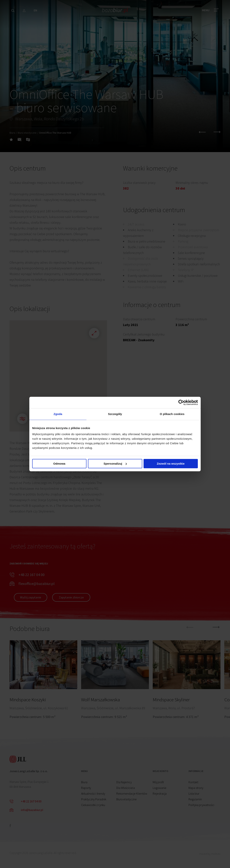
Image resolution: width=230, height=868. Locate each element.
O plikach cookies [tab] (172, 414)
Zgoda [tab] (58, 414)
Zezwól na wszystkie (171, 464)
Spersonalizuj (115, 464)
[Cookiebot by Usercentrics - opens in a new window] (181, 402)
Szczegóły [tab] (115, 414)
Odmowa (59, 464)
